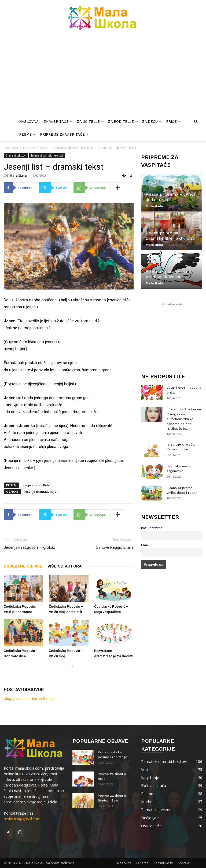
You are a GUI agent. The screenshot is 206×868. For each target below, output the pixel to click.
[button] (196, 122)
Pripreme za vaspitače (64, 134)
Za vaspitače (58, 122)
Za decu (152, 122)
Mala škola (18, 175)
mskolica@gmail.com (22, 819)
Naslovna (29, 122)
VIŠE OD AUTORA (65, 566)
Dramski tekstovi (36, 148)
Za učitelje (90, 122)
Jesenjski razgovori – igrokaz (30, 547)
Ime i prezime (152, 528)
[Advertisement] (103, 75)
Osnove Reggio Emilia (115, 547)
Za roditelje (123, 122)
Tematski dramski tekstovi (73, 148)
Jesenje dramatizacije (40, 492)
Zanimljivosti (163, 863)
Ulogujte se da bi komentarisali (30, 699)
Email (145, 545)
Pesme (27, 134)
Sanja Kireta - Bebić (37, 485)
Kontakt (184, 863)
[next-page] (72, 667)
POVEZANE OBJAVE (23, 566)
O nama (142, 863)
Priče (173, 122)
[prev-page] (63, 667)
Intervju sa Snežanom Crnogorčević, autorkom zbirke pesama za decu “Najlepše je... (184, 419)
